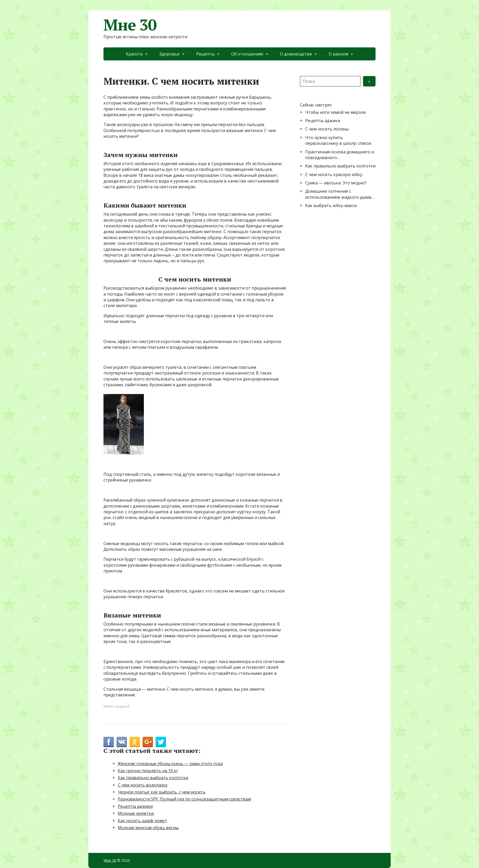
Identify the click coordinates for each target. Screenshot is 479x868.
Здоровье (169, 54)
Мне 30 (130, 25)
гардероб (122, 706)
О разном (338, 54)
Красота (134, 54)
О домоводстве (296, 54)
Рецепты (205, 54)
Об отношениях (247, 54)
